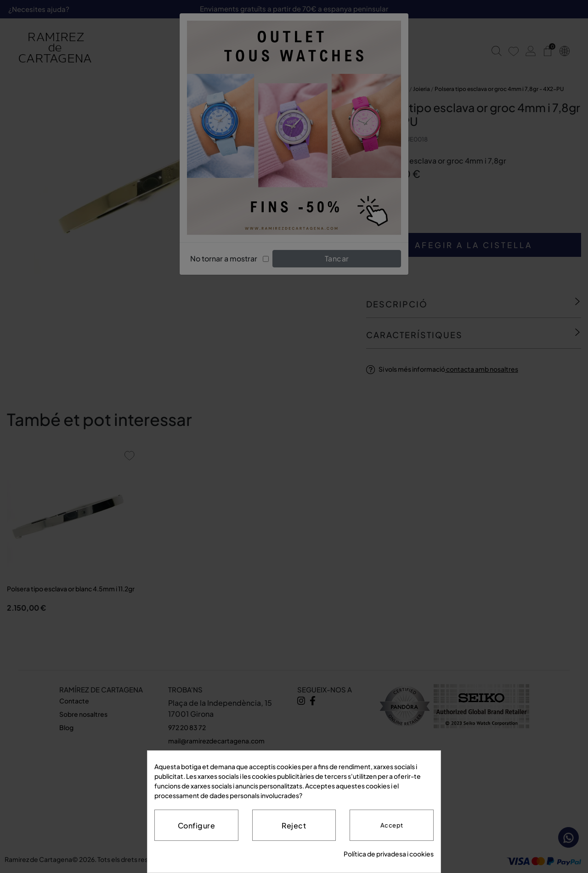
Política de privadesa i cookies (389, 854)
